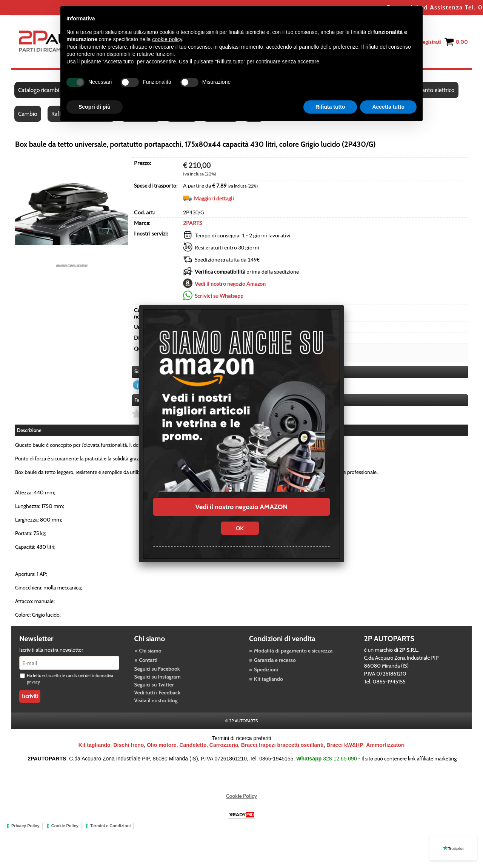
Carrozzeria (224, 745)
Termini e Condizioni (110, 826)
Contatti (148, 660)
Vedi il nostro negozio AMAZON (241, 507)
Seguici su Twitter (154, 685)
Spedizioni (266, 669)
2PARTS (192, 223)
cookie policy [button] (167, 39)
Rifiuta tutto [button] (330, 107)
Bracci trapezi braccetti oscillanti (282, 745)
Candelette (193, 745)
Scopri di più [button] (95, 107)
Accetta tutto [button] (388, 107)
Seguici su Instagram (158, 677)
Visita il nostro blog (156, 700)
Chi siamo (150, 651)
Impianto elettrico (433, 90)
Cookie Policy (241, 796)
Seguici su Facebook (157, 669)
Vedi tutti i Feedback (157, 693)
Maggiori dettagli (214, 198)
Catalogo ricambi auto (45, 90)
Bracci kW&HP (345, 745)
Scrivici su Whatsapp (219, 296)
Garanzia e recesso (275, 660)
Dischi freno (128, 745)
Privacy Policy (25, 826)
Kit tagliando (268, 679)
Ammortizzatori (385, 745)
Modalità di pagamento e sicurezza (293, 651)
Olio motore (162, 745)
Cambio (28, 114)
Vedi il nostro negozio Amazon (230, 284)
